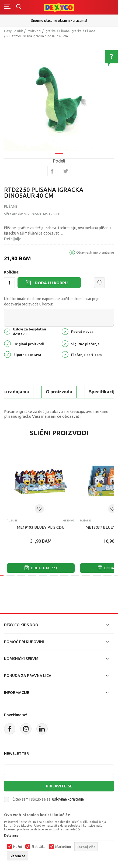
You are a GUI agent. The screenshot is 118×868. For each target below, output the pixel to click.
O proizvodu (59, 392)
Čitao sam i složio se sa (48, 799)
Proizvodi (34, 31)
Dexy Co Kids (14, 31)
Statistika (39, 847)
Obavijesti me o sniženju (95, 252)
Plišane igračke (70, 31)
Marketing (63, 847)
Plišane (90, 31)
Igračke (50, 31)
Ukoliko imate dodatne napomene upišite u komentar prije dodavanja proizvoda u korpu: (52, 301)
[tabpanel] (59, 90)
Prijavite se (59, 786)
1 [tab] (59, 142)
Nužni (18, 847)
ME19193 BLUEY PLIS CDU (41, 527)
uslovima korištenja (68, 799)
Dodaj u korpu (51, 283)
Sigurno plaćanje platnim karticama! (59, 20)
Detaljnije (13, 239)
